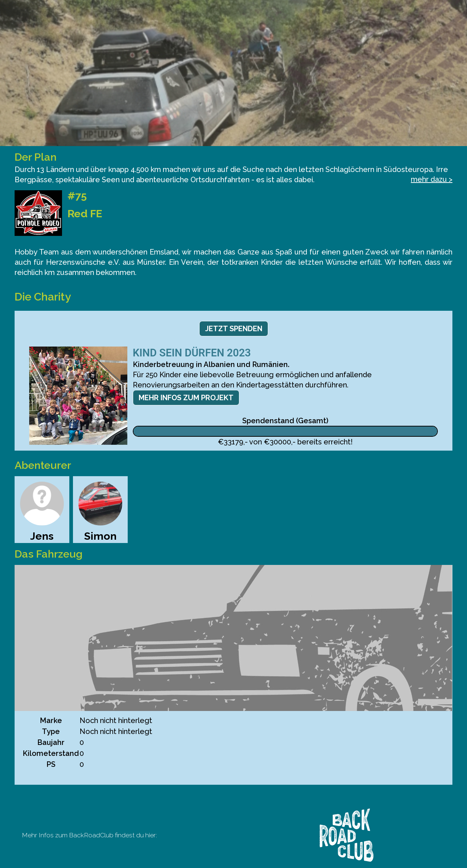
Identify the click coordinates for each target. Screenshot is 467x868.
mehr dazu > (432, 179)
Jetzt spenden (234, 329)
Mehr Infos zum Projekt (186, 398)
